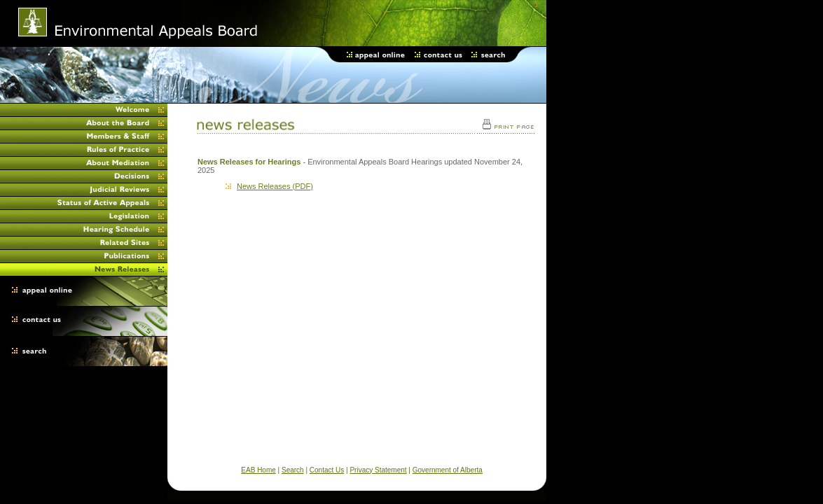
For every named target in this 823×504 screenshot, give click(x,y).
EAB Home (258, 470)
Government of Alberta (448, 470)
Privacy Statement (378, 470)
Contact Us (327, 470)
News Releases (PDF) (269, 186)
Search (293, 470)
